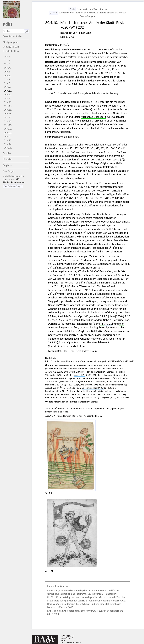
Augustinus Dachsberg (93, 117)
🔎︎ (27, 31)
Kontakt (6, 176)
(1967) (85, 385)
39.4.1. (7, 56)
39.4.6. (7, 76)
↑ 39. (72, 9)
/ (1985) (93, 388)
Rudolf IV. (114, 66)
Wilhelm (74, 66)
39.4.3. (7, 64)
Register (7, 165)
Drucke (7, 153)
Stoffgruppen (10, 42)
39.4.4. (7, 68)
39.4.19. (8, 125)
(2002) (111, 398)
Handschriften (11, 51)
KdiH (8, 24)
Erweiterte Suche (13, 36)
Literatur (8, 159)
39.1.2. (109, 73)
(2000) (91, 398)
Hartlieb (63, 346)
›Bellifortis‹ (79, 93)
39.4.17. (8, 117)
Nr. (100, 69)
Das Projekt (9, 171)
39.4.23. (8, 140)
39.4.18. (8, 121)
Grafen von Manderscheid (103, 84)
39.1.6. (104, 316)
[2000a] (117, 316)
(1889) (79, 375)
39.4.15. (8, 110)
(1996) (68, 398)
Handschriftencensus (104, 372)
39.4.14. (8, 106)
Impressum (8, 179)
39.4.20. (8, 129)
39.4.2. (7, 60)
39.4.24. (8, 144)
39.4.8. (7, 83)
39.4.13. (8, 102)
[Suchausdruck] (13, 31)
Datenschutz (17, 176)
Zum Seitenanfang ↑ (13, 186)
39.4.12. (8, 98)
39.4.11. (8, 95)
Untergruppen (11, 47)
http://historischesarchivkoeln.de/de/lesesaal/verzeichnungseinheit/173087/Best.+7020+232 (90, 361)
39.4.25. (8, 148)
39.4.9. (7, 87)
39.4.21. (8, 133)
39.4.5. (7, 72)
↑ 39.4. (53, 13)
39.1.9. (106, 69)
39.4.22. (8, 137)
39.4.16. (8, 114)
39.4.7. (7, 79)
